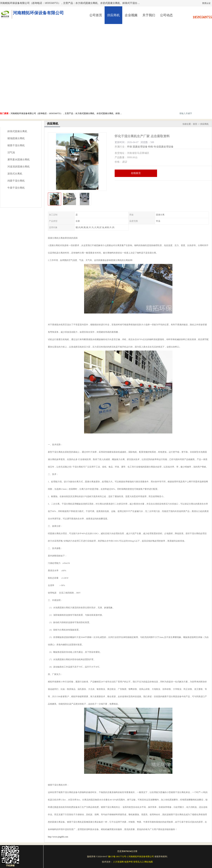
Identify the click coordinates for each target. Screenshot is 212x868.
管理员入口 (139, 862)
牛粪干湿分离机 (16, 188)
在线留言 (136, 173)
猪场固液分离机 (16, 138)
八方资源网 (118, 862)
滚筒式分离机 (15, 174)
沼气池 (11, 153)
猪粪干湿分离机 (16, 145)
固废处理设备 (140, 147)
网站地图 (149, 862)
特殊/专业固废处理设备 (161, 147)
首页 (195, 124)
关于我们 (149, 15)
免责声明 (128, 862)
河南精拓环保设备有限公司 (141, 857)
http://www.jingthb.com (58, 837)
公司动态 (166, 15)
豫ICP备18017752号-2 (118, 857)
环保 (129, 147)
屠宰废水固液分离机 (19, 160)
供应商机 (113, 15)
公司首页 (96, 15)
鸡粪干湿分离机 (16, 181)
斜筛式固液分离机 (17, 131)
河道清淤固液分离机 (19, 167)
